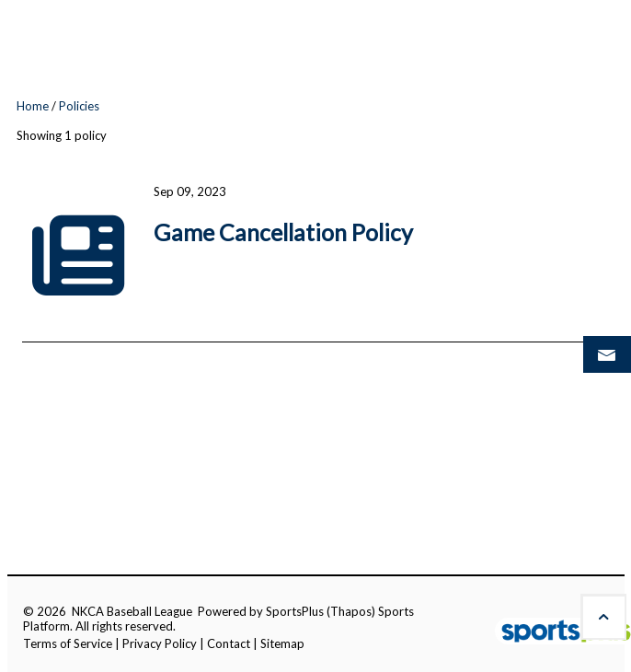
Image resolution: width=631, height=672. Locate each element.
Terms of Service (68, 643)
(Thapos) (351, 611)
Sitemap (282, 643)
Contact (229, 643)
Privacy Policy (160, 643)
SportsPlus (295, 611)
